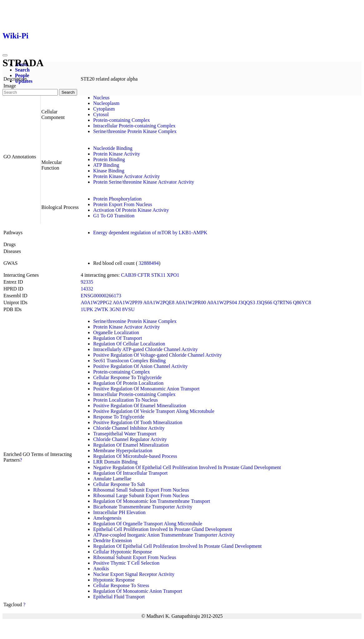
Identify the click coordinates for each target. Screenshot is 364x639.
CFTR (144, 275)
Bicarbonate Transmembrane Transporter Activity (143, 507)
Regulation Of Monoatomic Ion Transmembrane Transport (152, 501)
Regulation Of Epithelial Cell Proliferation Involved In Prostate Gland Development (177, 546)
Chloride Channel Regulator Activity (130, 439)
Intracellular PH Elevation (119, 512)
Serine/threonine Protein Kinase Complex (135, 131)
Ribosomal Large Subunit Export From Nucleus (141, 495)
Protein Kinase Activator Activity (126, 176)
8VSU (128, 309)
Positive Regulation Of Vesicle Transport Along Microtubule (154, 411)
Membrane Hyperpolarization (123, 451)
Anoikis (101, 569)
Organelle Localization (116, 332)
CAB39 (129, 275)
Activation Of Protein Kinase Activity (131, 210)
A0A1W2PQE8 (159, 302)
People (22, 75)
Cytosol (101, 114)
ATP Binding (106, 165)
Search (22, 70)
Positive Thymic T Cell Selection (126, 563)
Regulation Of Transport (117, 338)
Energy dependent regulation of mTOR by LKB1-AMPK (150, 233)
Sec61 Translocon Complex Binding (129, 361)
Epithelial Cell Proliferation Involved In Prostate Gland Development (162, 529)
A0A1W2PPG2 (96, 302)
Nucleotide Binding (113, 148)
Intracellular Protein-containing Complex (134, 126)
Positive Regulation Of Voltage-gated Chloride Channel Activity (157, 355)
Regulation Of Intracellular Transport (130, 473)
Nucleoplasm (106, 103)
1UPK (87, 309)
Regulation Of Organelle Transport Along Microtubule (148, 524)
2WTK (101, 309)
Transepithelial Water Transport (125, 434)
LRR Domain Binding (115, 462)
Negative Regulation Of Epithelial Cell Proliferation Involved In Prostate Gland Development (187, 467)
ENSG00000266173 (101, 296)
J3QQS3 (247, 302)
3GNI (115, 309)
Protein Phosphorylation (117, 199)
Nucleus (101, 98)
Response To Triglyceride (119, 417)
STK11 (159, 275)
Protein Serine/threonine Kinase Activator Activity (143, 182)
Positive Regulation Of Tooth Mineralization (138, 422)
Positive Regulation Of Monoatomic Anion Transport (146, 389)
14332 (87, 289)
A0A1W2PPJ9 (127, 302)
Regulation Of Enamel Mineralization (131, 445)
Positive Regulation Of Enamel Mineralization (140, 406)
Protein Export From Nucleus (123, 204)
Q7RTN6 (283, 302)
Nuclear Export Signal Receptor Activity (134, 574)
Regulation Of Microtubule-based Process (135, 456)
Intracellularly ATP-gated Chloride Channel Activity (145, 349)
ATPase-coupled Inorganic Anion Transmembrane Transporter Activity (164, 535)
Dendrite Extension (112, 540)
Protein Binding (109, 159)
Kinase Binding (109, 171)
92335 (87, 282)
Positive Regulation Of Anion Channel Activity (140, 366)
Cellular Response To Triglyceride (127, 377)
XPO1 (173, 275)
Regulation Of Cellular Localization (129, 344)
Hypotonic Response (114, 580)
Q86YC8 (302, 302)
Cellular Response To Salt (119, 484)
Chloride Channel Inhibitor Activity (129, 428)
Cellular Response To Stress (121, 585)
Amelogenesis (107, 518)
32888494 (149, 263)
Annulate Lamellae (112, 479)
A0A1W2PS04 (222, 302)
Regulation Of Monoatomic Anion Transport (138, 591)
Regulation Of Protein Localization (128, 383)
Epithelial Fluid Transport (119, 597)
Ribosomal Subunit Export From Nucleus (135, 557)
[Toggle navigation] (5, 55)
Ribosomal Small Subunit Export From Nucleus (141, 490)
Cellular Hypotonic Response (122, 552)
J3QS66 (264, 302)
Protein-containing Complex (121, 120)
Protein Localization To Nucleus (125, 400)
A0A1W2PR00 (191, 302)
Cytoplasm (104, 109)
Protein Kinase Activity (116, 154)
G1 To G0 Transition (114, 216)
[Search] (30, 92)
